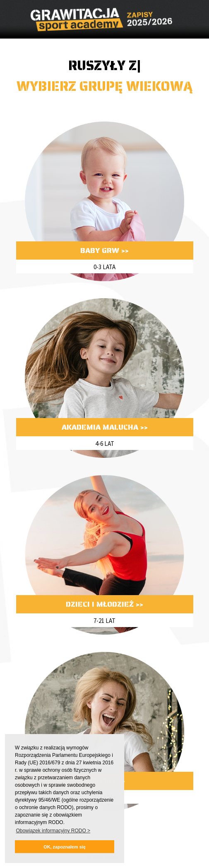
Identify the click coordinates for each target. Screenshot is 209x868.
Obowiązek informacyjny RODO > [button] (53, 831)
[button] (65, 847)
